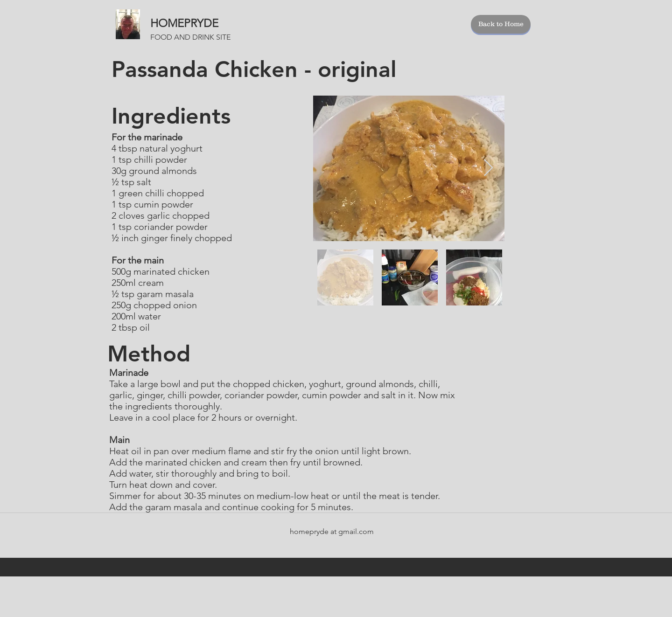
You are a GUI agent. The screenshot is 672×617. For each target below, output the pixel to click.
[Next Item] (488, 168)
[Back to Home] (501, 24)
